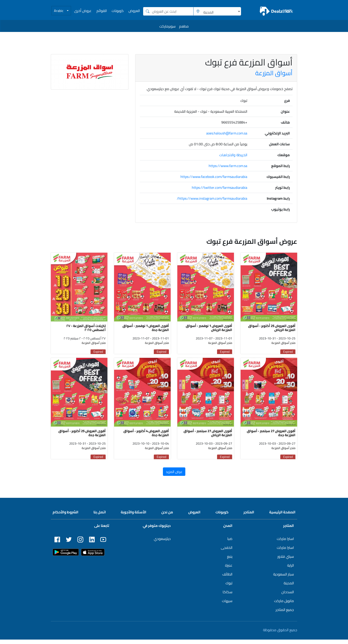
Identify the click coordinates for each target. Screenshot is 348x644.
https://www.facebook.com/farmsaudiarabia (214, 177)
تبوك (229, 587)
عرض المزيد (174, 476)
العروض (134, 11)
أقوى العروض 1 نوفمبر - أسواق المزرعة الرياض (209, 330)
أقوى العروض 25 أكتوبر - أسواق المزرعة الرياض (272, 330)
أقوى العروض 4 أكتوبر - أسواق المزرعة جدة (146, 437)
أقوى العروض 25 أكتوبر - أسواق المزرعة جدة (82, 437)
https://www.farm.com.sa (228, 166)
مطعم (184, 26)
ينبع (230, 561)
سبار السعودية (284, 579)
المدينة (289, 587)
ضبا (230, 543)
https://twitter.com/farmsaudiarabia (219, 187)
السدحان (288, 596)
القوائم (102, 11)
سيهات (227, 605)
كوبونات (118, 11)
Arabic (59, 11)
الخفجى (227, 552)
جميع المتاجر (285, 614)
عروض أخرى (83, 11)
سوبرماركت (167, 26)
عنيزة (229, 570)
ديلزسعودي (162, 543)
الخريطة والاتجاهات (233, 155)
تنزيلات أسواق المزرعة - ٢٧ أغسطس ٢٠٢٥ (86, 330)
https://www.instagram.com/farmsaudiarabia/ (212, 198)
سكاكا (227, 596)
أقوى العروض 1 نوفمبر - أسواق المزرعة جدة (146, 330)
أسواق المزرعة (274, 73)
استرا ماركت (285, 543)
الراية (291, 570)
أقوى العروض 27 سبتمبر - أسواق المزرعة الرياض (208, 437)
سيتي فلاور (286, 561)
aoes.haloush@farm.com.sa (227, 133)
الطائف (227, 579)
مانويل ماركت (284, 605)
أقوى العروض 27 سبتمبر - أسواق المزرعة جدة (271, 437)
